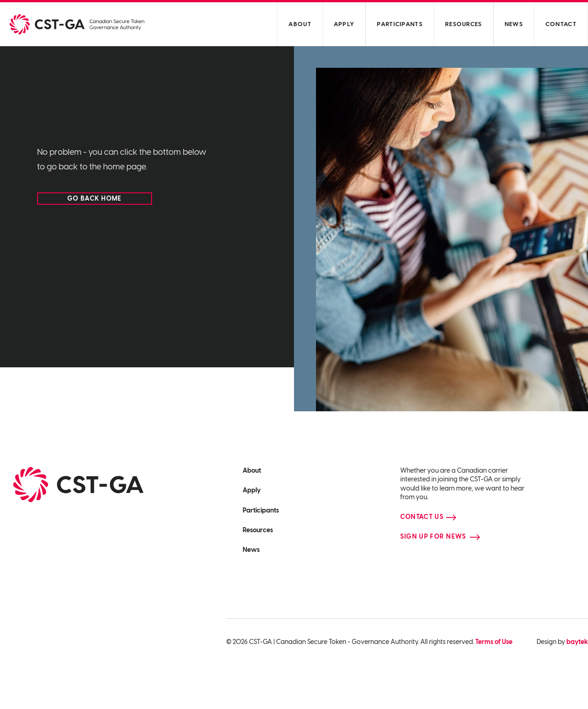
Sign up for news (433, 537)
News (514, 24)
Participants (400, 24)
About (300, 24)
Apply (344, 24)
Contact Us (422, 517)
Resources (464, 24)
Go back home (95, 199)
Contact (561, 24)
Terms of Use (494, 642)
